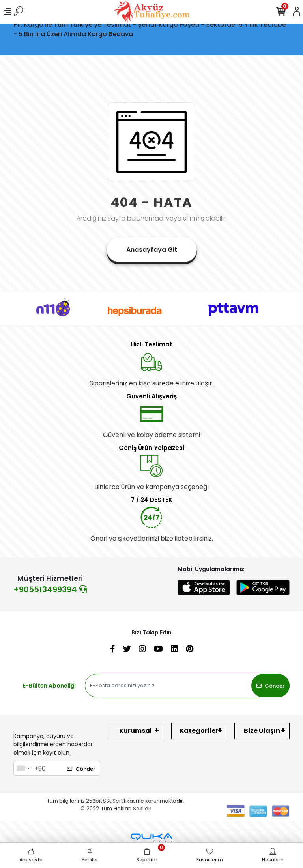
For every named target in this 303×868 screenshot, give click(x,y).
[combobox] (23, 768)
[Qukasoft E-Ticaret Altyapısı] (151, 838)
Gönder (270, 686)
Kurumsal (136, 731)
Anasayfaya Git (152, 250)
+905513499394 (50, 589)
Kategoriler (199, 731)
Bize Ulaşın (262, 731)
